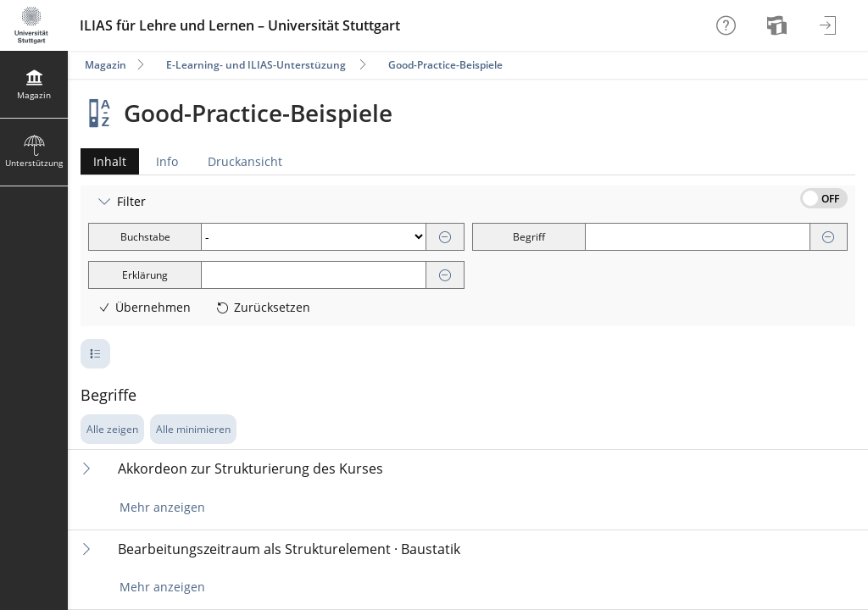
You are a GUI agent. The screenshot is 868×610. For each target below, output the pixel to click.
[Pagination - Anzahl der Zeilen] (95, 354)
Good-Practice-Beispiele (445, 65)
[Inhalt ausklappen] (86, 468)
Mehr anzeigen (162, 507)
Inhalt (103, 161)
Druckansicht (245, 161)
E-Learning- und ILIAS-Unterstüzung (256, 65)
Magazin (106, 65)
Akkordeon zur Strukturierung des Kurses (250, 469)
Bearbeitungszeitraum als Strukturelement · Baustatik (289, 549)
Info (167, 161)
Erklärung (145, 275)
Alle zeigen (112, 429)
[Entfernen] (445, 238)
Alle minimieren (193, 429)
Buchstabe (145, 237)
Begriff (529, 237)
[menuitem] (779, 25)
